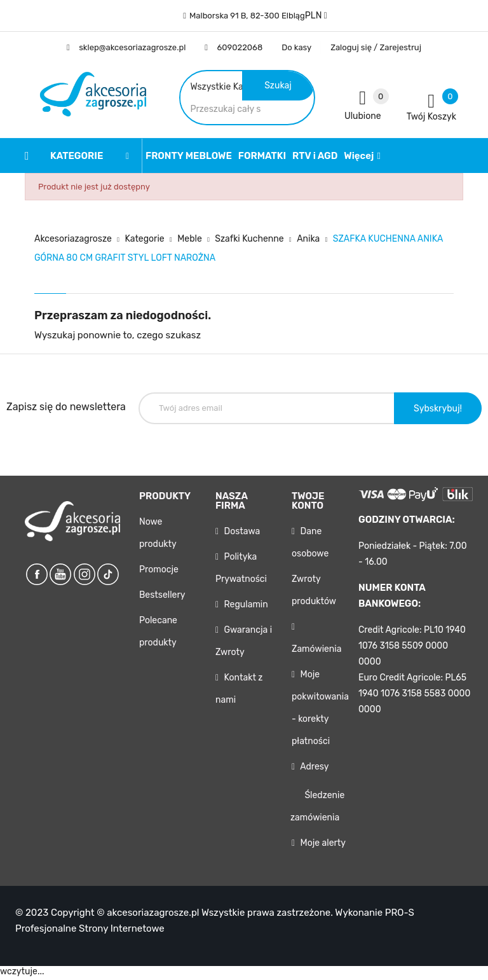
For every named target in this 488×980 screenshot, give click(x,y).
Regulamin (245, 608)
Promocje (159, 573)
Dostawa (241, 535)
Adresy (313, 770)
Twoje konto (308, 504)
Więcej (359, 158)
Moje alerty (322, 846)
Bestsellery (162, 598)
